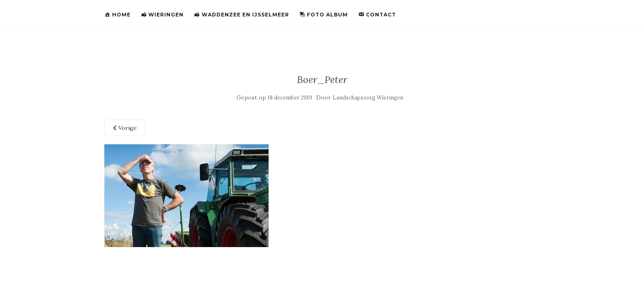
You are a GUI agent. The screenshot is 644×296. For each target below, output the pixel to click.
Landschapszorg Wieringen (368, 98)
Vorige (125, 128)
